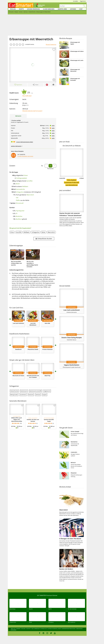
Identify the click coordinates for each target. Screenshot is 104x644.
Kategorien (13, 630)
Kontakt (28, 629)
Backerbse (19, 216)
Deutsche (31, 395)
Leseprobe (62, 178)
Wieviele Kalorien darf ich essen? (32, 111)
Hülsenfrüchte (14, 391)
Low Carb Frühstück (18, 323)
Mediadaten (79, 629)
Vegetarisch (47, 391)
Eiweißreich (18, 349)
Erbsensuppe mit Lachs (77, 60)
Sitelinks (23, 629)
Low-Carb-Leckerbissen (72, 310)
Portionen (50, 169)
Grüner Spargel (75, 431)
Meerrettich (30, 195)
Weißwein (25, 186)
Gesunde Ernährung (33, 9)
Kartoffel (19, 232)
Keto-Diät (47, 323)
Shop (81, 9)
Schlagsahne (20, 192)
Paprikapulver (20, 211)
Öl (17, 213)
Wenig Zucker (14, 395)
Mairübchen (74, 442)
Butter (18, 184)
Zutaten (12, 166)
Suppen (45, 395)
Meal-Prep (47, 376)
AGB (32, 629)
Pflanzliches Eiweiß (33, 349)
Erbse (12, 232)
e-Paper (82, 178)
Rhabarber (74, 473)
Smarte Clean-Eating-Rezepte (72, 338)
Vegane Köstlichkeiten (72, 365)
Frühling (13, 9)
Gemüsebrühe (20, 189)
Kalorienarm (24, 391)
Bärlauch (73, 463)
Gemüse (38, 395)
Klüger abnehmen (49, 9)
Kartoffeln (29, 181)
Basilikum (19, 219)
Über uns (13, 629)
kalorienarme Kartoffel (36, 391)
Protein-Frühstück (47, 349)
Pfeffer (18, 200)
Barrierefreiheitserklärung (69, 629)
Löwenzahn (74, 452)
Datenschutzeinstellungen (54, 629)
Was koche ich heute (18, 376)
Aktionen (73, 9)
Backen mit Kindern (66, 569)
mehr (53, 126)
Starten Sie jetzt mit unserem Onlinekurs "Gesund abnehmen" (72, 205)
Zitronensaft (20, 203)
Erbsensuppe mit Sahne (77, 51)
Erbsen (26, 175)
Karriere (18, 629)
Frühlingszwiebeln (21, 178)
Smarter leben (62, 9)
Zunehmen (23, 395)
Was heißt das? (27, 96)
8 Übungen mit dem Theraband (70, 539)
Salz (17, 198)
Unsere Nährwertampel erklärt (25, 142)
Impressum (37, 629)
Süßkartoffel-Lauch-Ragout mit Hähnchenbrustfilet (17, 420)
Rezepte (21, 9)
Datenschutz (44, 629)
